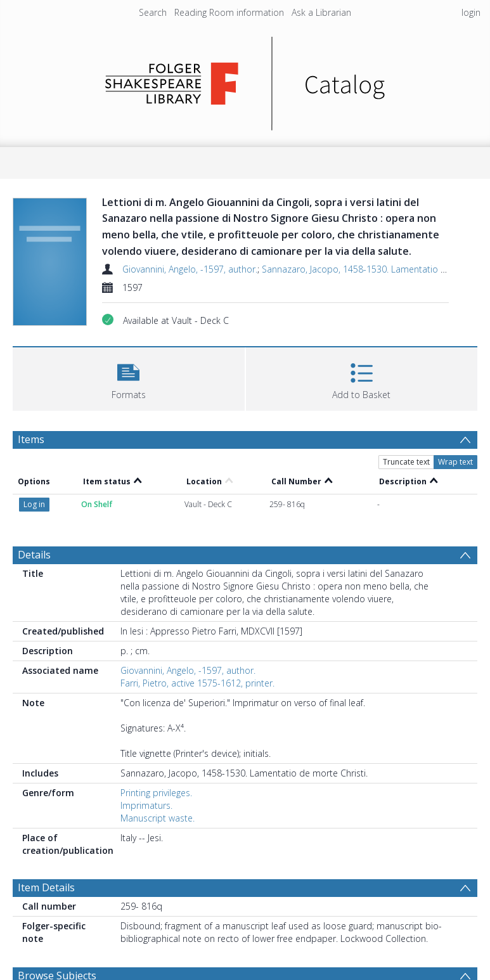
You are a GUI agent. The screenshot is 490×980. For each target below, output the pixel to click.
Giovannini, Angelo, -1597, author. (190, 269)
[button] (129, 377)
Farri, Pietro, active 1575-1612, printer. (197, 683)
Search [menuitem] (153, 12)
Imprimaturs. (146, 805)
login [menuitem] (471, 12)
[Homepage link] (245, 80)
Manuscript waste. (158, 818)
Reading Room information (229, 12)
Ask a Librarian (321, 12)
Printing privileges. (156, 793)
